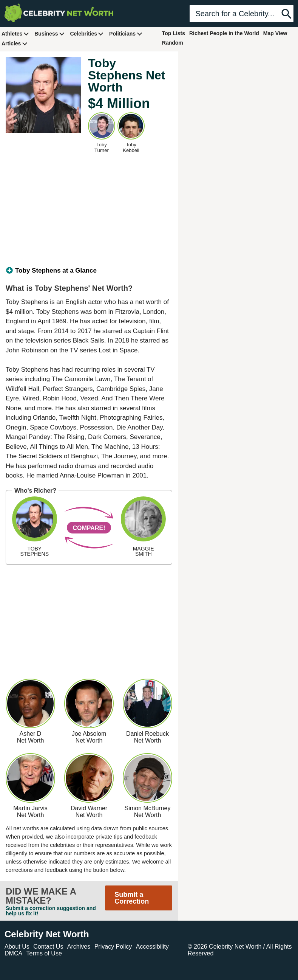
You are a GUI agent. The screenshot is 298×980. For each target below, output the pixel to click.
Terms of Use (44, 953)
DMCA (13, 953)
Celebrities (87, 33)
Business (49, 33)
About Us (17, 947)
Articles (15, 43)
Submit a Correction (132, 898)
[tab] (89, 271)
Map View (275, 33)
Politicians (126, 33)
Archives (79, 947)
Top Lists (174, 33)
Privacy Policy (113, 947)
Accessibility (152, 947)
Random (173, 43)
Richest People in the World (224, 33)
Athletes (15, 33)
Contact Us (48, 947)
